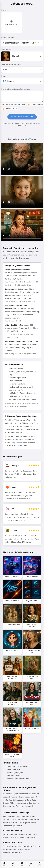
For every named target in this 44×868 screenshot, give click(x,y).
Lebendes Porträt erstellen (22, 117)
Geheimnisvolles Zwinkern (13, 105)
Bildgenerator (16, 443)
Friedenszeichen (10, 109)
